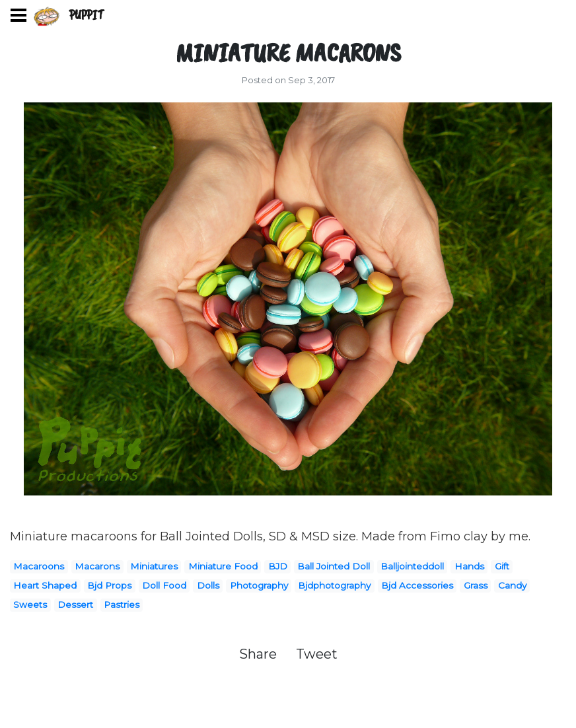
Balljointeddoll (412, 566)
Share (260, 654)
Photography (259, 585)
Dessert (75, 604)
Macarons (97, 566)
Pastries (122, 604)
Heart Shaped (45, 585)
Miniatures (154, 566)
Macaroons (39, 566)
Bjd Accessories (417, 585)
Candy (512, 585)
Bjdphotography (334, 585)
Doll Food (164, 585)
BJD (278, 566)
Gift (502, 566)
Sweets (30, 604)
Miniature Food (223, 566)
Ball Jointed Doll (334, 566)
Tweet (317, 654)
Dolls (208, 585)
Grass (476, 585)
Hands (469, 566)
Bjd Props (109, 585)
